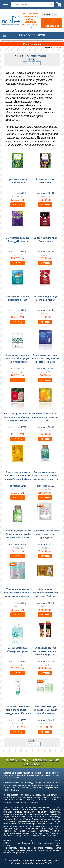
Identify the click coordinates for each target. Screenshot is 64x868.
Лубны (11, 850)
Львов (30, 848)
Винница (26, 843)
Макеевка (20, 850)
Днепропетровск (46, 843)
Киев (58, 846)
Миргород (44, 850)
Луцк (34, 843)
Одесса (49, 848)
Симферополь (14, 843)
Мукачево (55, 850)
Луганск (22, 848)
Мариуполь (32, 850)
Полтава (58, 848)
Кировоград (11, 848)
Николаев (39, 848)
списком (58, 48)
